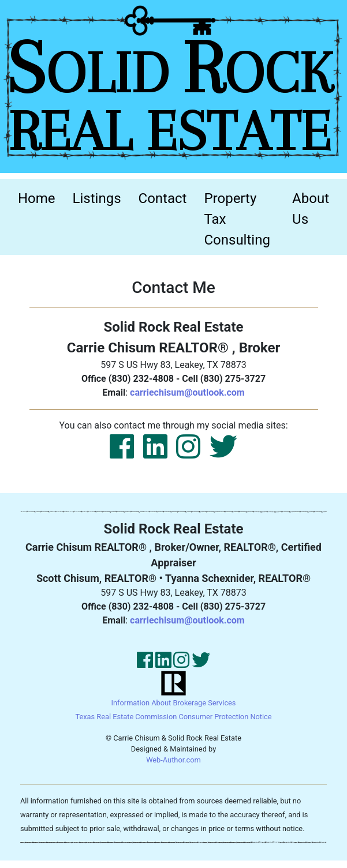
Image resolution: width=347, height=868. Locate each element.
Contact (163, 198)
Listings (97, 198)
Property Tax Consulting (237, 219)
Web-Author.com (173, 760)
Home (41, 197)
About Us (311, 209)
